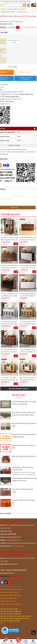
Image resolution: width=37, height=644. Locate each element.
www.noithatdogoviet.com (13, 540)
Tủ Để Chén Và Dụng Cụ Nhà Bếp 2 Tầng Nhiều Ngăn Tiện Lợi (9, 240)
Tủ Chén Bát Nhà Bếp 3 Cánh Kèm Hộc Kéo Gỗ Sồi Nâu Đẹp (28, 240)
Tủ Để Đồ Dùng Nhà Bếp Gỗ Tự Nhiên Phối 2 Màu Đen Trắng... (28, 268)
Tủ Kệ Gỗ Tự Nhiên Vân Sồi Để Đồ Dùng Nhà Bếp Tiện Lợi (28, 352)
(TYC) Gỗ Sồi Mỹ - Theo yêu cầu (14, 41)
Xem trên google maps (17, 546)
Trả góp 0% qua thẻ (25, 78)
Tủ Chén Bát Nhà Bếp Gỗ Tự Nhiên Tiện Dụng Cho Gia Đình (9, 268)
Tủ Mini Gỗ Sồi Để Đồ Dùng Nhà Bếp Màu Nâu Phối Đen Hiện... (9, 296)
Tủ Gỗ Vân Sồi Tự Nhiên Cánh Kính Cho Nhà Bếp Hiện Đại (9, 380)
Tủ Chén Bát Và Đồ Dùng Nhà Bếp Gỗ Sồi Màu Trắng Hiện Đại (9, 324)
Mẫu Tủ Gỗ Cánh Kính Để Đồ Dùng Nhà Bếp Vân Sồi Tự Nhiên (28, 380)
